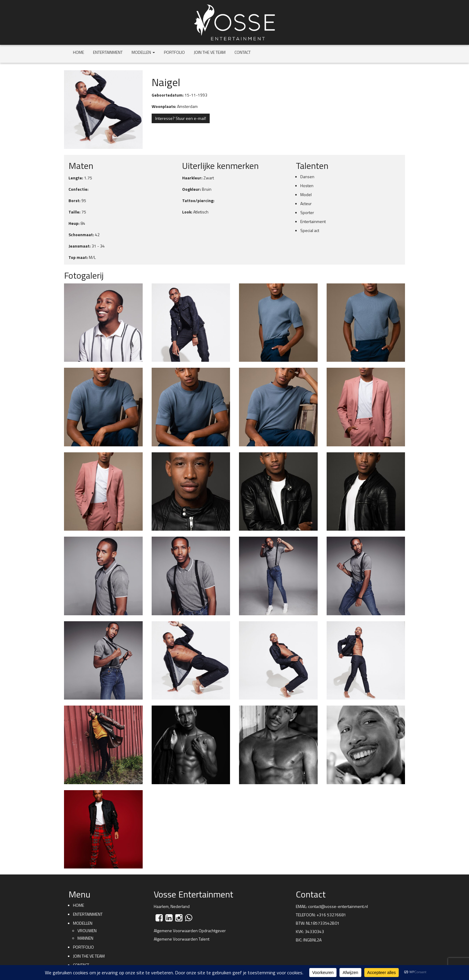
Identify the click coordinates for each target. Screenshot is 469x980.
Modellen (143, 52)
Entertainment (108, 52)
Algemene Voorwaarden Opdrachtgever (190, 931)
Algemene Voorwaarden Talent (182, 939)
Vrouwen (87, 931)
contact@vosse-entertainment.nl (338, 906)
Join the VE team (210, 52)
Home (79, 52)
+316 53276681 (331, 915)
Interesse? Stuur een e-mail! (181, 118)
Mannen (85, 938)
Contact (243, 52)
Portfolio (174, 52)
